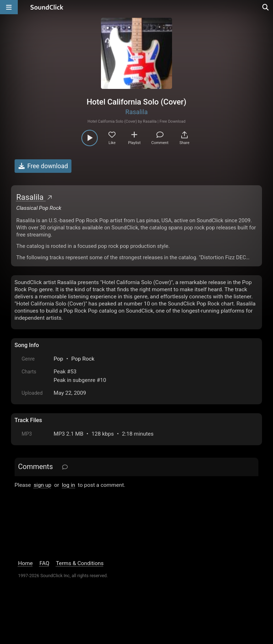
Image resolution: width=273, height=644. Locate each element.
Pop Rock (83, 359)
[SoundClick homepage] (47, 7)
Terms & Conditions (80, 563)
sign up (43, 485)
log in (68, 485)
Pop (58, 359)
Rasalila (137, 112)
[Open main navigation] (9, 7)
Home (25, 563)
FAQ (44, 563)
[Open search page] (266, 7)
